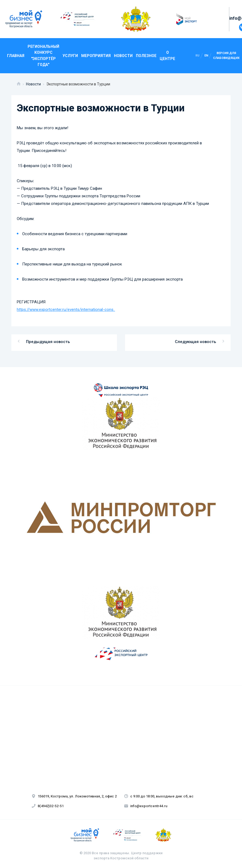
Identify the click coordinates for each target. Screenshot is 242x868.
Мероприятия (96, 56)
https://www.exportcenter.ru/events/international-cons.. (66, 310)
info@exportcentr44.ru (146, 806)
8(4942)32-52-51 (48, 806)
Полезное (146, 56)
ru (197, 56)
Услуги (70, 56)
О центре (167, 55)
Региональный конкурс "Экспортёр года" (43, 56)
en (206, 56)
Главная (16, 56)
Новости (123, 56)
